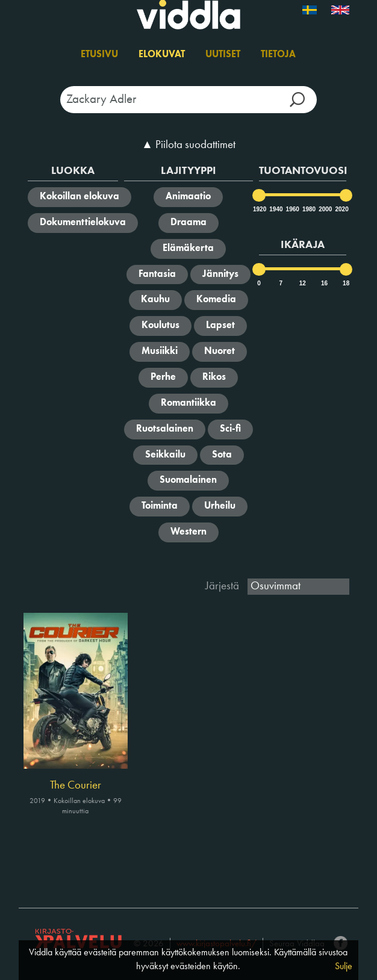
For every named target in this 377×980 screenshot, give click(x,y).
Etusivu (99, 55)
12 (303, 283)
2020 (341, 209)
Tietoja (278, 55)
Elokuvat (162, 55)
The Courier (76, 786)
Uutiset (223, 55)
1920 (259, 209)
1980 (308, 209)
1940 (275, 209)
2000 (325, 209)
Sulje (344, 967)
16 (324, 283)
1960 (292, 209)
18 (346, 283)
